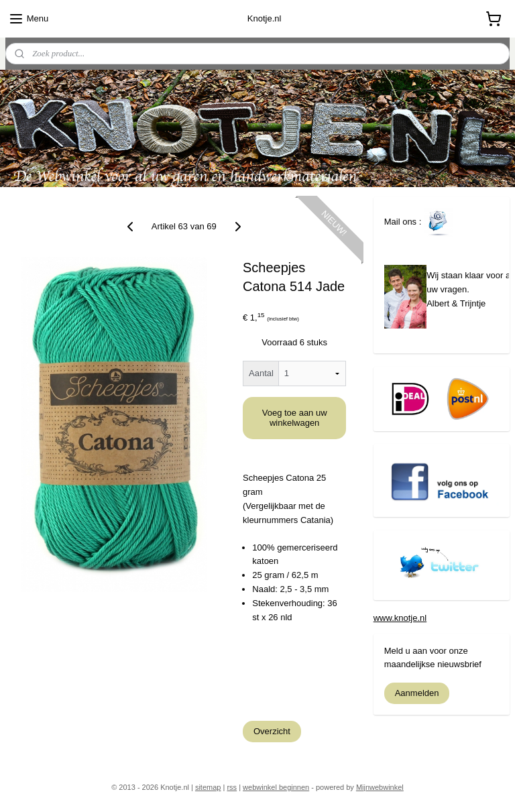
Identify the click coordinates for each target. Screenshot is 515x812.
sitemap (208, 787)
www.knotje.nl (400, 618)
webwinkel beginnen (276, 787)
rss (232, 787)
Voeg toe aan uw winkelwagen (295, 418)
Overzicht (272, 731)
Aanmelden (417, 693)
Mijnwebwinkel (380, 787)
